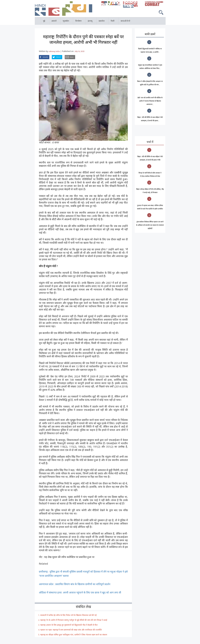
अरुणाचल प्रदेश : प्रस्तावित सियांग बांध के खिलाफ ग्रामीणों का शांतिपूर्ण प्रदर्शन (75, 584)
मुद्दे (44, 21)
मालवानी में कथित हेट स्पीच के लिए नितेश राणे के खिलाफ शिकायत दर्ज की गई (68, 615)
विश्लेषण (79, 21)
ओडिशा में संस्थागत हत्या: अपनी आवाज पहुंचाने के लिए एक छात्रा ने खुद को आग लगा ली (80, 592)
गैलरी (113, 21)
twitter (52, 57)
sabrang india (54, 51)
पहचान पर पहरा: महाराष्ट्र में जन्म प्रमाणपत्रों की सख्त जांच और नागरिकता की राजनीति (71, 630)
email (65, 57)
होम (35, 19)
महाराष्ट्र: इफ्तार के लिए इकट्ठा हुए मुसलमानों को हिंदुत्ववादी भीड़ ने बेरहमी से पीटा (69, 625)
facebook (39, 57)
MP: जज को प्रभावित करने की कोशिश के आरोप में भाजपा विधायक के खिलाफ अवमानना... (150, 101)
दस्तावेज (102, 21)
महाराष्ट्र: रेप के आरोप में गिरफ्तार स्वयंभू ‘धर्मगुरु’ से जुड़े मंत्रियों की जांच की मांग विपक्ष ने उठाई (74, 620)
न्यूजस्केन (66, 21)
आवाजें (54, 21)
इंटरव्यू (90, 21)
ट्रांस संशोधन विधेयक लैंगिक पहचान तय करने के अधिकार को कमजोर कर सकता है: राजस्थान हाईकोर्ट (150, 225)
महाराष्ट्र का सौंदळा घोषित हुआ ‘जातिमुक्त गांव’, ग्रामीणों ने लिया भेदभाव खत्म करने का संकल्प (74, 635)
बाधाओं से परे (126, 21)
